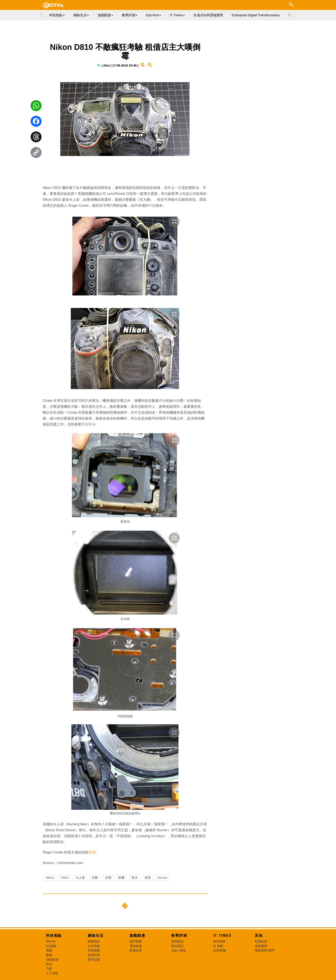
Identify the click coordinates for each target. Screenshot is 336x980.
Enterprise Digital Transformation (256, 15)
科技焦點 (54, 936)
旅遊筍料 (94, 955)
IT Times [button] (177, 15)
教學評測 (179, 936)
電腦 (49, 950)
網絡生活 (96, 936)
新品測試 (177, 946)
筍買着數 (94, 950)
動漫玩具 (136, 950)
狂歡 (95, 878)
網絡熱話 (94, 941)
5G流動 (51, 946)
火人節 (80, 878)
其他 (259, 936)
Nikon (50, 878)
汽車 (49, 969)
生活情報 (94, 946)
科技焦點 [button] (57, 15)
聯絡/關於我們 (265, 950)
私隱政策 (261, 941)
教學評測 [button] (130, 15)
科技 (49, 964)
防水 (135, 878)
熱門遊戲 (136, 941)
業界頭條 (219, 941)
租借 (148, 878)
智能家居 (52, 960)
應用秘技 (177, 941)
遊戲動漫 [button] (105, 15)
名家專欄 (219, 950)
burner (163, 878)
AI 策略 (218, 946)
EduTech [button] (153, 15)
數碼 (49, 955)
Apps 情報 (178, 950)
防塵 (121, 878)
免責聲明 (261, 946)
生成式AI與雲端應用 (208, 15)
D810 (65, 878)
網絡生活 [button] (81, 15)
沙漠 (108, 878)
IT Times (222, 936)
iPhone (51, 941)
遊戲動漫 (137, 936)
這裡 (92, 852)
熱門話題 (94, 960)
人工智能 (52, 973)
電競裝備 (136, 946)
